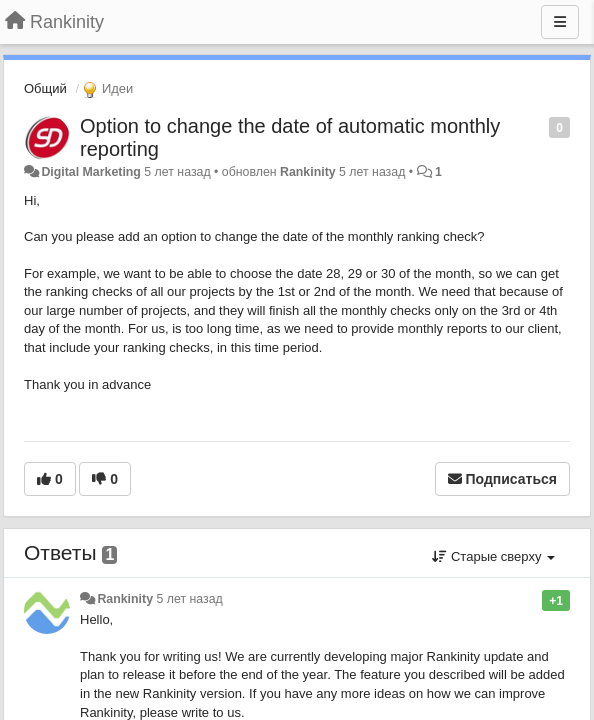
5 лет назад (189, 599)
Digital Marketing (90, 172)
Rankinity (308, 172)
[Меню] (560, 22)
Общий (45, 88)
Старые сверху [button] (493, 556)
